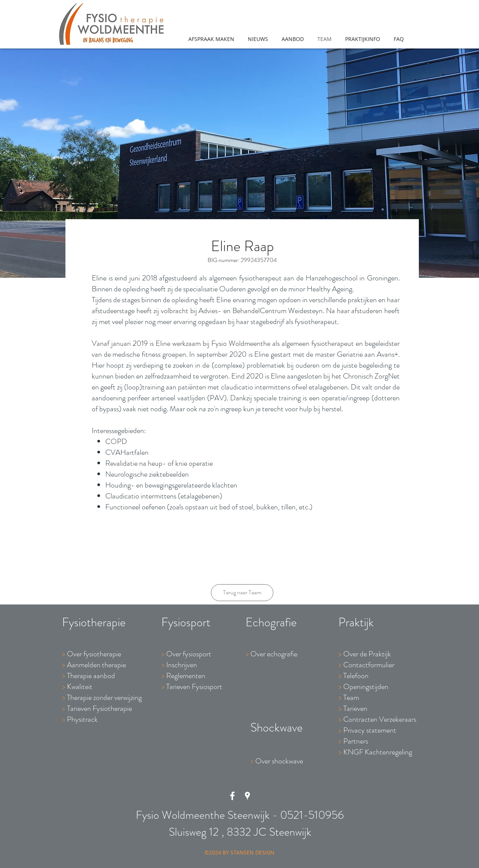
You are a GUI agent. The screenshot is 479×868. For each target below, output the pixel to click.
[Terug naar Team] (242, 593)
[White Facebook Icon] (232, 796)
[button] (293, 39)
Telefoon (356, 676)
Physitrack (82, 719)
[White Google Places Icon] (247, 796)
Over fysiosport (189, 654)
